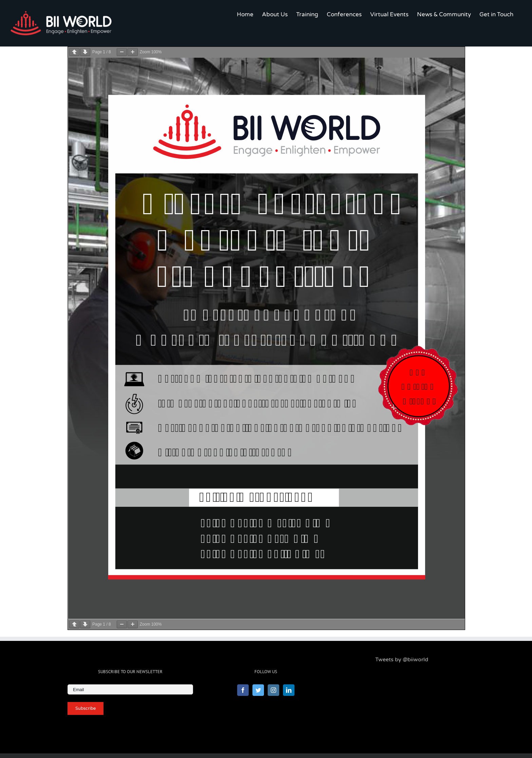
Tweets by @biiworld (402, 660)
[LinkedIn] (289, 690)
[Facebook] (243, 690)
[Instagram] (273, 690)
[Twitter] (258, 690)
